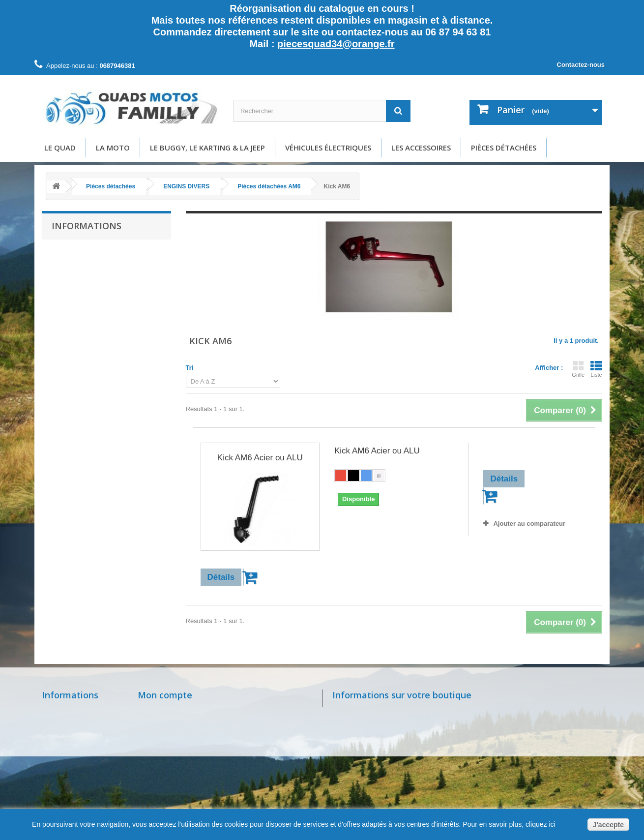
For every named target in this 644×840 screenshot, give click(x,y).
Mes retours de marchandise (184, 724)
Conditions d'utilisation (91, 296)
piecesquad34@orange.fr (336, 44)
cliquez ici (540, 824)
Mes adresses (161, 751)
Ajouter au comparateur (529, 524)
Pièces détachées (504, 148)
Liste (596, 369)
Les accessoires (421, 148)
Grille (578, 369)
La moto (113, 148)
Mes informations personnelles (188, 764)
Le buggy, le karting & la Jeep (207, 148)
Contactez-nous (581, 65)
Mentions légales (83, 282)
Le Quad (60, 148)
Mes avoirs (156, 737)
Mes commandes (166, 711)
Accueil (69, 252)
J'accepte (608, 825)
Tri (190, 368)
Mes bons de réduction (175, 777)
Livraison (72, 267)
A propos (72, 311)
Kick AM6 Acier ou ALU (260, 458)
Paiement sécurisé (85, 326)
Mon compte (165, 695)
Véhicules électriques (328, 148)
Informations (87, 226)
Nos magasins (65, 711)
